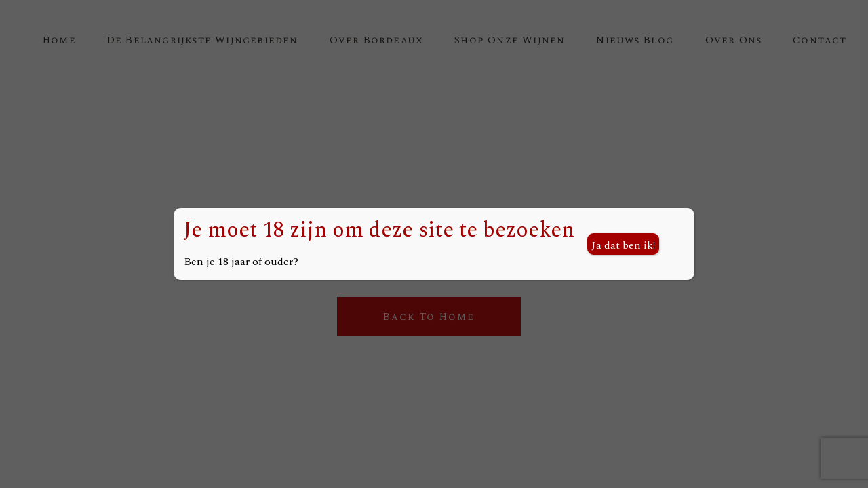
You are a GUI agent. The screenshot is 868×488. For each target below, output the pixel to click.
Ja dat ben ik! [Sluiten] (623, 245)
